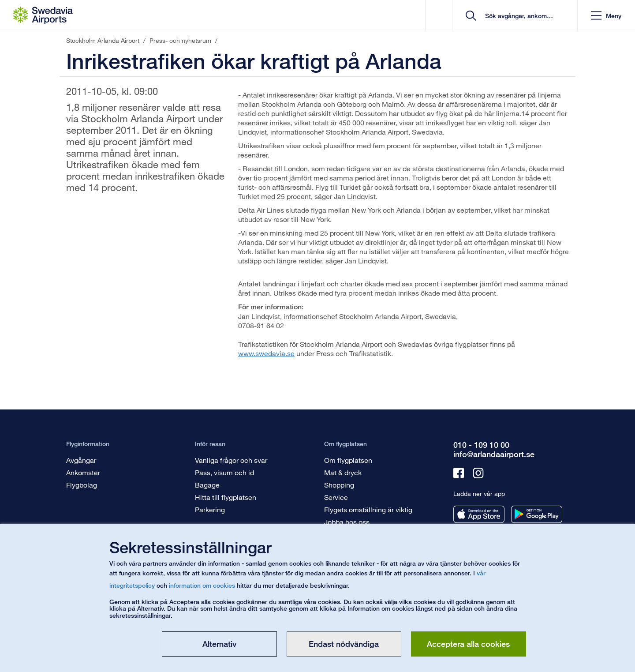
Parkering (210, 509)
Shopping (339, 485)
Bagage (207, 485)
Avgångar (81, 460)
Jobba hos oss (347, 522)
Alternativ (219, 644)
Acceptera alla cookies (468, 644)
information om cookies (202, 585)
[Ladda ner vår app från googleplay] (537, 514)
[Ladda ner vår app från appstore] (479, 514)
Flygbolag (82, 485)
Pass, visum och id (224, 472)
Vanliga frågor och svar (231, 460)
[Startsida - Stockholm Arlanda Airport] (43, 15)
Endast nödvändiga (344, 644)
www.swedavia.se (266, 353)
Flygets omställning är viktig (368, 509)
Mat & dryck (343, 472)
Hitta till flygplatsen (226, 497)
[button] (606, 16)
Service (336, 497)
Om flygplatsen (348, 460)
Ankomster (83, 472)
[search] (518, 16)
